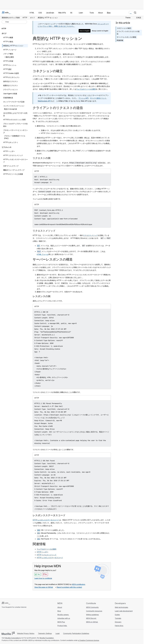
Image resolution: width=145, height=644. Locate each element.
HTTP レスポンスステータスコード (46, 520)
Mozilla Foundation (47, 638)
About (60, 607)
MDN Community (92, 607)
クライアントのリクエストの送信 (128, 33)
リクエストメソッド (44, 231)
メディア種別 (8, 54)
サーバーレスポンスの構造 (126, 37)
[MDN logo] (6, 603)
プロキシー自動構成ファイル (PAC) (15, 137)
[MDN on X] (10, 619)
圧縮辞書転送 (9, 98)
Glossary (118, 622)
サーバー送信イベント (98, 98)
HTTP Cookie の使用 (11, 73)
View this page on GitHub (44, 587)
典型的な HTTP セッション (13, 46)
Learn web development (124, 611)
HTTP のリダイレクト (11, 77)
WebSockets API (44, 101)
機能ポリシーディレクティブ (15, 170)
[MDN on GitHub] (3, 619)
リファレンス (7, 147)
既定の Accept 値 (10, 109)
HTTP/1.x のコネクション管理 (14, 120)
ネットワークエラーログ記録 (15, 102)
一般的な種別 (9, 57)
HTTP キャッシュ (10, 65)
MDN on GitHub (92, 622)
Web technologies (121, 607)
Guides (117, 615)
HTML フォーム (43, 254)
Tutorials (118, 618)
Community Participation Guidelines (76, 633)
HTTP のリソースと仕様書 (13, 174)
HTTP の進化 (8, 42)
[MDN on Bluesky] (7, 619)
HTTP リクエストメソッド (47, 555)
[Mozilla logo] (8, 633)
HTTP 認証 (7, 69)
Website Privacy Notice (26, 633)
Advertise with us (64, 618)
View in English (85, 31)
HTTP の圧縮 (8, 61)
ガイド (4, 33)
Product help (62, 626)
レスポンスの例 (42, 296)
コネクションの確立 (124, 28)
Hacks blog (119, 626)
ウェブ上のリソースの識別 (86, 89)
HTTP (4, 29)
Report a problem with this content (69, 587)
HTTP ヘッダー (42, 552)
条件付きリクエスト (11, 81)
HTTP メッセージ (10, 50)
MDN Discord (91, 618)
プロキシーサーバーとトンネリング (15, 131)
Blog (109, 13)
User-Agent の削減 (10, 94)
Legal (57, 633)
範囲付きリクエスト (11, 85)
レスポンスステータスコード (49, 515)
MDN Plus (61, 622)
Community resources (94, 611)
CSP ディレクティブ (11, 166)
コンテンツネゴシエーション (14, 106)
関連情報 (120, 40)
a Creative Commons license (89, 640)
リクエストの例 (42, 158)
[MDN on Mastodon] (14, 619)
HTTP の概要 (8, 37)
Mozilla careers (63, 615)
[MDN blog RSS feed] (18, 619)
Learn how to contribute (43, 578)
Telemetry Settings (45, 633)
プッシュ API (83, 98)
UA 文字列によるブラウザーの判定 (15, 114)
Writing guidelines (92, 615)
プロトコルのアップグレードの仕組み (15, 125)
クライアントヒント (11, 90)
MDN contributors (79, 584)
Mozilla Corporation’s (13, 638)
